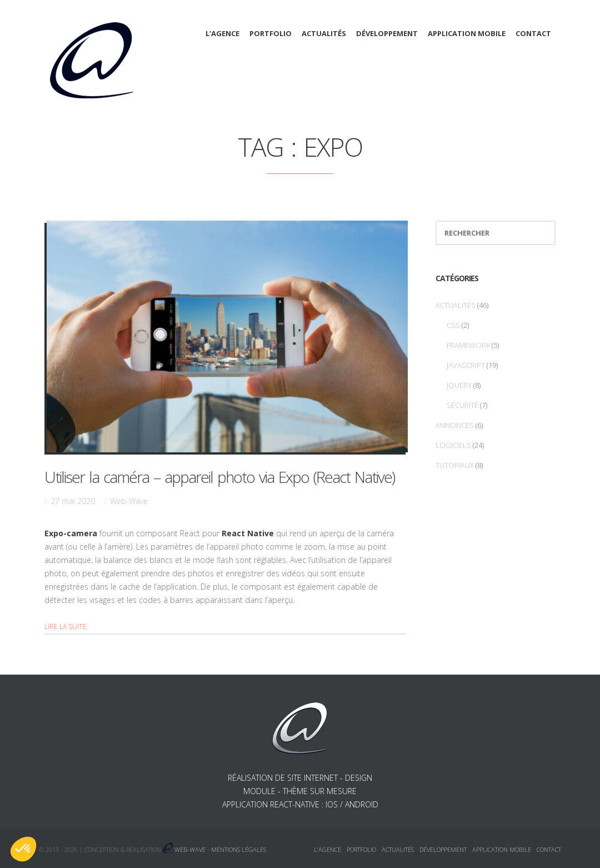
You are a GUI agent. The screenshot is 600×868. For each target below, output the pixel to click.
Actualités (324, 33)
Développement (387, 33)
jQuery (459, 385)
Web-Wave (129, 501)
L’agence (222, 33)
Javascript (466, 365)
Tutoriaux (455, 465)
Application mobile (467, 33)
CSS (453, 325)
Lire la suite (66, 627)
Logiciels (453, 445)
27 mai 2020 (73, 501)
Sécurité (462, 405)
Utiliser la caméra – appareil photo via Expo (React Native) (219, 477)
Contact (533, 33)
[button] (23, 849)
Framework (468, 345)
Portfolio (271, 33)
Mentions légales (239, 849)
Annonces (455, 425)
